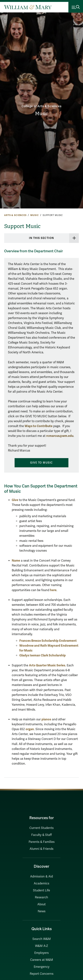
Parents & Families (42, 842)
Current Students (41, 828)
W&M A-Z (42, 946)
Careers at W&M (42, 960)
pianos (46, 719)
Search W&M (42, 939)
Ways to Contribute (39, 426)
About (41, 904)
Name (16, 561)
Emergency (42, 967)
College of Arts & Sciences (42, 106)
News (42, 911)
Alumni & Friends (41, 849)
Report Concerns (42, 974)
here (53, 590)
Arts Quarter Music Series (47, 665)
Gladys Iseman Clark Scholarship (43, 655)
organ (30, 729)
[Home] (28, 7)
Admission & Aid (41, 877)
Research (41, 897)
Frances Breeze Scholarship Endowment (48, 641)
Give (15, 500)
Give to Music (41, 463)
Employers (41, 953)
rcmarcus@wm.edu (60, 436)
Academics (41, 883)
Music (41, 114)
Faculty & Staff (41, 835)
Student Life (41, 890)
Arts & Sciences (15, 215)
